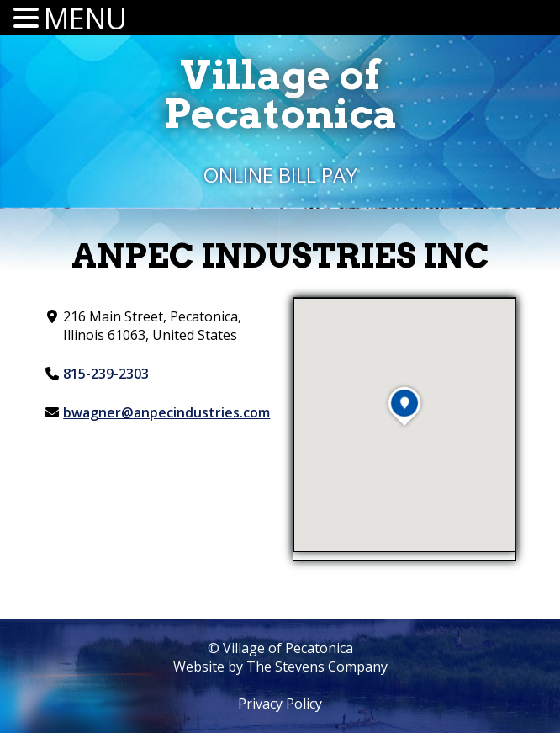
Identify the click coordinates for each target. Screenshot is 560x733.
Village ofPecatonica (280, 94)
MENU (85, 19)
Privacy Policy (280, 704)
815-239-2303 (106, 374)
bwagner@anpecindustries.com (166, 412)
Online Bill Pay (280, 175)
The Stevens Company (317, 667)
